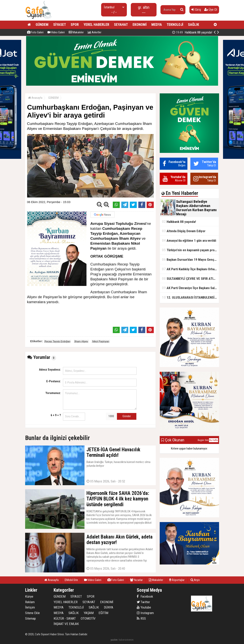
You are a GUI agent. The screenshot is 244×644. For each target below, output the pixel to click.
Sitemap (30, 618)
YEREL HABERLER (96, 24)
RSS (141, 618)
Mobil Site (71, 580)
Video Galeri (56, 32)
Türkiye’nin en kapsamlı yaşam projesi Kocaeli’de (190, 250)
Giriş (196, 10)
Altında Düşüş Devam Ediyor (184, 231)
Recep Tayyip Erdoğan (57, 341)
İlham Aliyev (81, 341)
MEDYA (157, 24)
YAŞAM (89, 613)
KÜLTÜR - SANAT (65, 618)
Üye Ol (211, 10)
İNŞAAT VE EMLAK (66, 624)
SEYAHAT (121, 24)
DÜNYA (109, 607)
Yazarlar (136, 580)
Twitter (143, 602)
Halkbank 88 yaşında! (179, 222)
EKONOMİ (140, 24)
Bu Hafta (214, 440)
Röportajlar (177, 580)
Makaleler (76, 32)
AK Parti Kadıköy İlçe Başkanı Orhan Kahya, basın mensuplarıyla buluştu (190, 269)
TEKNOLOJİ (175, 24)
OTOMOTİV (88, 618)
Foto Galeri (35, 32)
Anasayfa (35, 98)
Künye (29, 596)
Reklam (30, 602)
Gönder (127, 416)
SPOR (75, 24)
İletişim (30, 607)
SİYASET (60, 24)
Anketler (94, 32)
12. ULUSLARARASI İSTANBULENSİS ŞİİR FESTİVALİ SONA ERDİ (190, 297)
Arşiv (195, 580)
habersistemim (126, 640)
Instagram (145, 613)
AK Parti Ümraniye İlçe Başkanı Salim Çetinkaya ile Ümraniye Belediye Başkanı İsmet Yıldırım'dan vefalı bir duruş (190, 288)
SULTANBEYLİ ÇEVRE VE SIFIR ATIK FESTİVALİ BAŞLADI (190, 278)
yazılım (114, 640)
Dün (207, 440)
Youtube (144, 607)
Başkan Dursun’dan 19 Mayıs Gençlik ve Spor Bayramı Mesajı (190, 259)
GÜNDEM (42, 24)
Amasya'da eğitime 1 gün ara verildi (189, 240)
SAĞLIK (194, 24)
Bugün (201, 440)
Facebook (145, 596)
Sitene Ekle (32, 613)
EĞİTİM (103, 613)
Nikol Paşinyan (101, 341)
